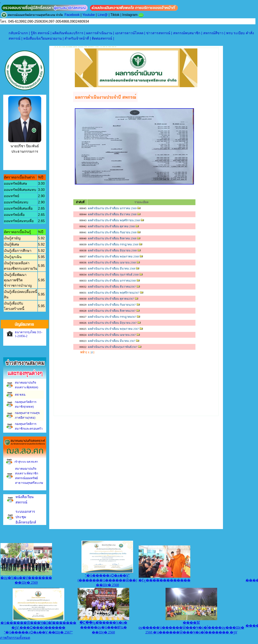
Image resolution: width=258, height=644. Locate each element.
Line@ (103, 15)
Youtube (89, 15)
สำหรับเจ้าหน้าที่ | (78, 38)
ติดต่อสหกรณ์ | (103, 38)
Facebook (72, 15)
